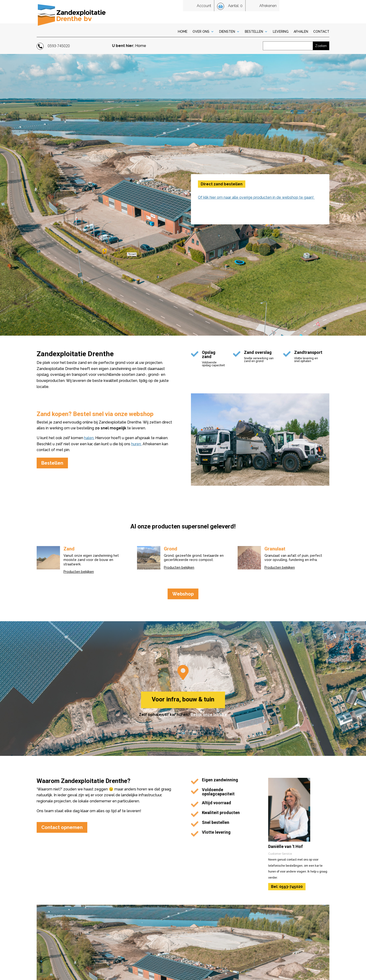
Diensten (227, 32)
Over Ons (201, 32)
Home (183, 32)
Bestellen (254, 32)
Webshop (183, 594)
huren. (136, 444)
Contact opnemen (62, 827)
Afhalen (301, 32)
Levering (281, 32)
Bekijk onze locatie (209, 715)
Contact (321, 32)
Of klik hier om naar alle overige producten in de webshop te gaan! (256, 197)
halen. (89, 438)
